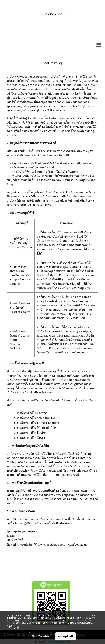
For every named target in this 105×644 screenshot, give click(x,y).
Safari (41, 418)
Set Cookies (41, 636)
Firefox (42, 433)
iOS (53, 418)
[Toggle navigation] (99, 45)
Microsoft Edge (47, 428)
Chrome (42, 413)
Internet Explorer (48, 423)
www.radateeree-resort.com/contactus (62, 544)
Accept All (65, 636)
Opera (41, 438)
